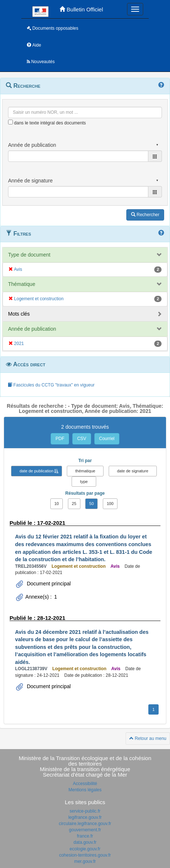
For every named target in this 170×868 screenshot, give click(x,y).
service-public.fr (85, 811)
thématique (85, 471)
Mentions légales (85, 790)
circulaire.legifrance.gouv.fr (85, 824)
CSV (82, 439)
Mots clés (19, 314)
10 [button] (57, 504)
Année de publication (32, 329)
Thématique (22, 284)
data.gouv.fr (85, 842)
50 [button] (91, 504)
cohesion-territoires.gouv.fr (85, 855)
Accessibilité (85, 784)
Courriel (107, 439)
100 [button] (110, 504)
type (84, 482)
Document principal (48, 584)
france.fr (85, 836)
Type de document (29, 255)
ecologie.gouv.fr (85, 849)
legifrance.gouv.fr (85, 817)
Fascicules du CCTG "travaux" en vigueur (51, 385)
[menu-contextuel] (10, 122)
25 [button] (74, 504)
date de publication (36, 471)
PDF (60, 439)
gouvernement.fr (85, 830)
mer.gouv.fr (85, 861)
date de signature (133, 471)
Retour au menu (148, 738)
